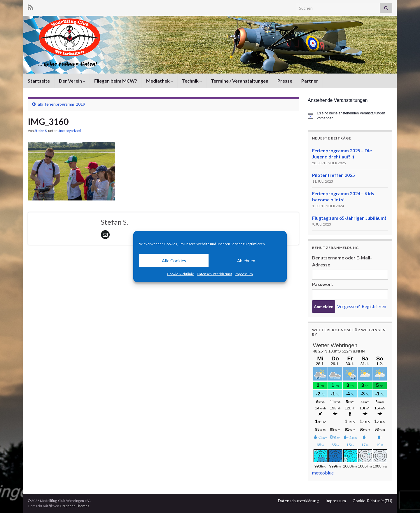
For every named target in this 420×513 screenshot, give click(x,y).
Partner (310, 81)
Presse (285, 81)
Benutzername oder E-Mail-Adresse (342, 261)
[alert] (350, 116)
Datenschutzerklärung (214, 274)
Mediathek (160, 81)
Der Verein (72, 81)
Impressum (244, 274)
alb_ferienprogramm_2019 (62, 104)
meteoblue (323, 473)
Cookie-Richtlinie (181, 274)
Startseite (39, 81)
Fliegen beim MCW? (116, 81)
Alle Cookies (174, 261)
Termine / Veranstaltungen (240, 81)
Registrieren (374, 306)
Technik (192, 81)
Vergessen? (349, 306)
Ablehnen (246, 261)
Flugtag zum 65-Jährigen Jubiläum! (349, 218)
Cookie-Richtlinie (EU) (372, 501)
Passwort (323, 284)
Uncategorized (69, 131)
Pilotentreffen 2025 (334, 175)
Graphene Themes (75, 506)
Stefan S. (41, 131)
